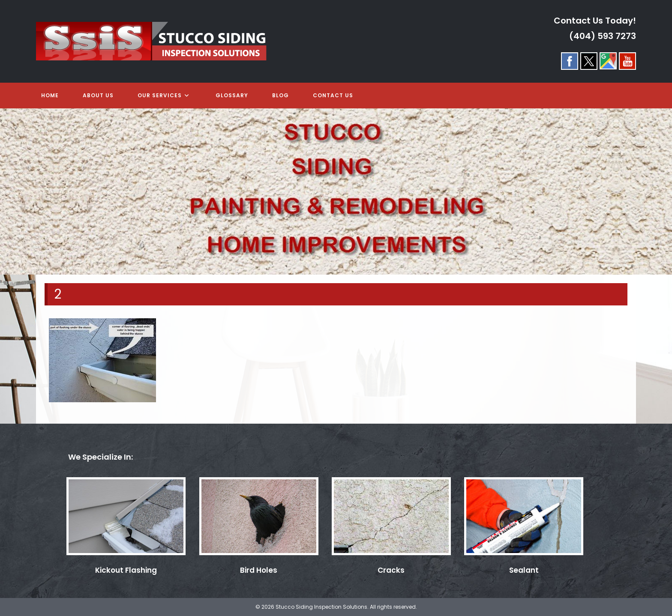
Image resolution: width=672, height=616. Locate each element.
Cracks (391, 570)
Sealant (524, 570)
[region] (336, 191)
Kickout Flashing (126, 570)
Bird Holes (259, 570)
